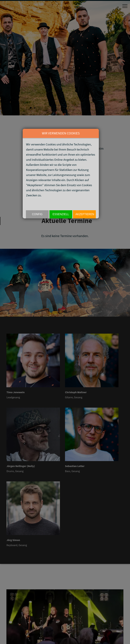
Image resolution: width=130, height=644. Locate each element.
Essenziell (61, 214)
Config (37, 214)
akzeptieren (85, 214)
